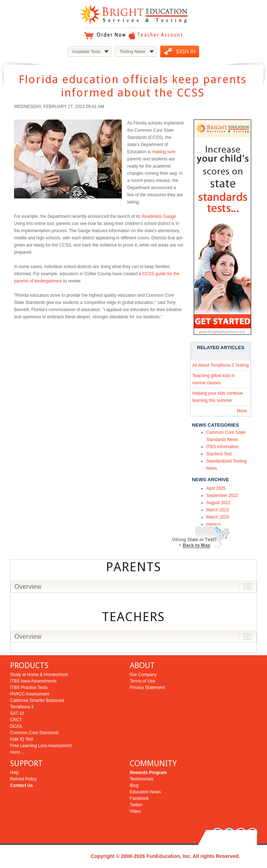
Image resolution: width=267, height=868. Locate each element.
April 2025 (216, 488)
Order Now (111, 35)
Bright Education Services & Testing (134, 14)
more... (17, 752)
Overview (28, 587)
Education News (145, 792)
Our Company (143, 675)
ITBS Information (222, 447)
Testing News (132, 52)
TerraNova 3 (22, 707)
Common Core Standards (34, 733)
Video (135, 811)
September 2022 (222, 496)
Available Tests (86, 52)
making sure (164, 152)
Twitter (136, 805)
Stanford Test (219, 454)
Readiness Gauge (159, 216)
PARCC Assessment (30, 694)
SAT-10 (17, 713)
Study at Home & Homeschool (39, 675)
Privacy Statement (147, 688)
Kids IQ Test (22, 739)
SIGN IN (186, 52)
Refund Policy (23, 779)
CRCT (16, 720)
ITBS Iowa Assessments (33, 681)
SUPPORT (26, 763)
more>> (214, 524)
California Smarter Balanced (37, 700)
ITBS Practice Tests (29, 688)
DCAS (16, 726)
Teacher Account (160, 35)
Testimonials (142, 779)
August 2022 (218, 503)
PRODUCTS (29, 665)
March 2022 (218, 510)
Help (15, 773)
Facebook (139, 798)
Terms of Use (142, 681)
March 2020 (218, 517)
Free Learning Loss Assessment (41, 746)
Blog (134, 785)
